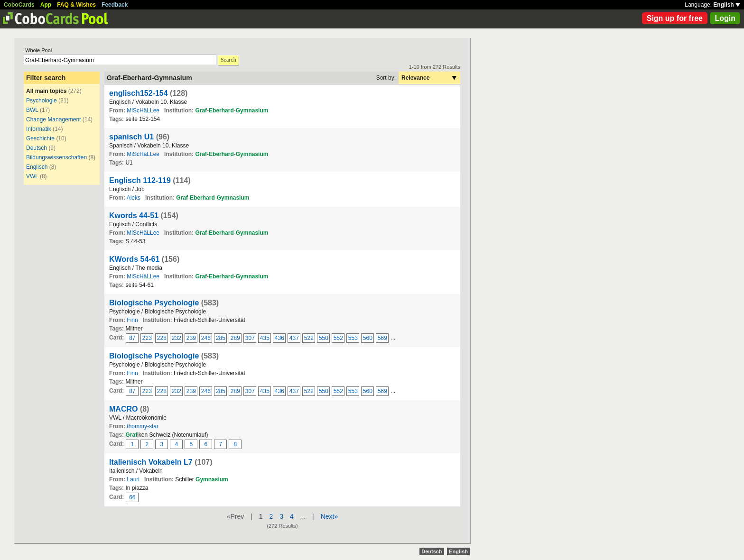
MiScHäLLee (143, 110)
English (727, 5)
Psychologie (42, 101)
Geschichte (40, 138)
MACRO (123, 409)
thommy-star (143, 426)
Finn (132, 320)
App (46, 5)
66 (132, 497)
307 (250, 338)
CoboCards (19, 5)
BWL (33, 110)
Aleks (134, 198)
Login (725, 18)
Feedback (115, 5)
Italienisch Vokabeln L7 (151, 462)
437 (294, 338)
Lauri (133, 479)
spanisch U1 (131, 137)
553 (353, 338)
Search (228, 60)
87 (132, 338)
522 (309, 338)
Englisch (37, 167)
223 (147, 338)
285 (221, 338)
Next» (330, 516)
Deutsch (37, 148)
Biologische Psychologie (155, 303)
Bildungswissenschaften (56, 157)
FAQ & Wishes (76, 5)
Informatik (39, 129)
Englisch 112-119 (140, 180)
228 (162, 338)
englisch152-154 (139, 93)
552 (338, 338)
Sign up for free (675, 18)
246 (206, 338)
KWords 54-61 (134, 259)
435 (265, 338)
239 (191, 338)
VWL (32, 176)
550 (324, 338)
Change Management (53, 119)
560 (368, 338)
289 (235, 338)
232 (177, 338)
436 (279, 338)
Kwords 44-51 (134, 216)
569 (382, 338)
